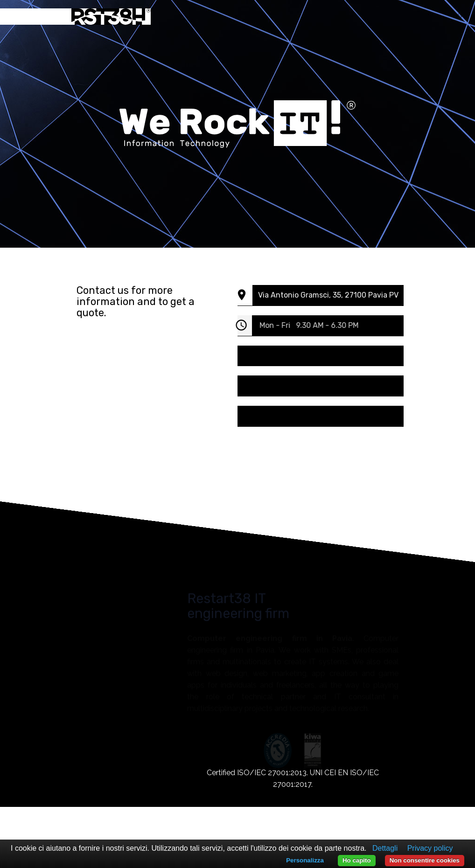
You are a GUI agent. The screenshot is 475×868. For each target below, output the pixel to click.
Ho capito (357, 860)
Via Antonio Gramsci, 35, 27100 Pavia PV (332, 295)
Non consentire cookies (425, 860)
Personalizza (305, 860)
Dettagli (385, 848)
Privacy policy (430, 848)
